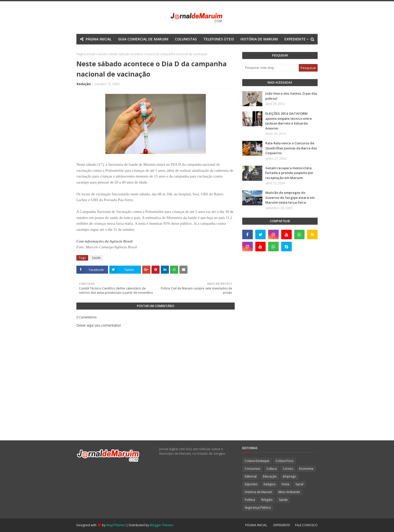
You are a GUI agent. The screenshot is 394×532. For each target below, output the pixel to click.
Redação (84, 84)
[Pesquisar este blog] (270, 68)
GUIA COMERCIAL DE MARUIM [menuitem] (143, 39)
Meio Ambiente (289, 492)
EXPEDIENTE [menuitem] (295, 39)
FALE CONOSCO (306, 525)
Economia (306, 469)
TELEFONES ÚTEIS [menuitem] (219, 39)
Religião (267, 500)
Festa (285, 484)
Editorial (251, 476)
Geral (299, 484)
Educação (270, 476)
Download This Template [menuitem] (229, 50)
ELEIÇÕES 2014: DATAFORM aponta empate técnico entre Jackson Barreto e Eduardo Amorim (289, 121)
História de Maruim (258, 492)
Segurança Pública (258, 508)
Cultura (272, 469)
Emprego (289, 476)
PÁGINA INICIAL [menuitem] (99, 39)
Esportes (251, 484)
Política (250, 500)
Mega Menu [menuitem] (153, 50)
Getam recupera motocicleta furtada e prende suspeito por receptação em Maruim (289, 173)
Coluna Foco (285, 461)
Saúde (96, 258)
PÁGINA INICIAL (256, 525)
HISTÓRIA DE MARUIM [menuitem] (259, 39)
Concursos (252, 469)
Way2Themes (116, 525)
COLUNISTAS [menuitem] (186, 39)
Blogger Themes (161, 525)
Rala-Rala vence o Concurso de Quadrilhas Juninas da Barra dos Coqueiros (291, 148)
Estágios (269, 484)
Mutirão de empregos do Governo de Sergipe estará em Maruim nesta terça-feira (290, 197)
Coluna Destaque (257, 461)
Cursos (288, 469)
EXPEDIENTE (282, 525)
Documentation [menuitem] (184, 50)
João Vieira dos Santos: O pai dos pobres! (291, 96)
